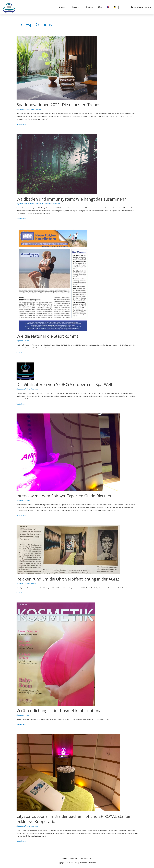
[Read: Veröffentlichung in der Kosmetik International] (56, 654)
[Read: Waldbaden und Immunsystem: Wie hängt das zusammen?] (57, 164)
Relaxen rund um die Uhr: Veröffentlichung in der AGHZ (68, 579)
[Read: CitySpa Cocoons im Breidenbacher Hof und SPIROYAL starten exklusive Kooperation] (68, 773)
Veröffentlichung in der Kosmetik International (60, 710)
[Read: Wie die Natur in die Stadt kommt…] (53, 280)
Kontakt (64, 858)
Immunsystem (29, 204)
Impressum (84, 858)
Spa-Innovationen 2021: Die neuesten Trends (58, 105)
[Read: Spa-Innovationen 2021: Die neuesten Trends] (57, 68)
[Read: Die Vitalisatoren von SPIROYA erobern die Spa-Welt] (25, 371)
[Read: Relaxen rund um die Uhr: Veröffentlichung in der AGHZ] (68, 549)
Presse (27, 341)
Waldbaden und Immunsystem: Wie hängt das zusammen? (71, 199)
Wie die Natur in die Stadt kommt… (49, 336)
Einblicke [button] (63, 7)
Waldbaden (57, 204)
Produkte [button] (77, 7)
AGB (91, 858)
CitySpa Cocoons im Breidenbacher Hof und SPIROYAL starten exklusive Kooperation (74, 819)
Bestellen (90, 7)
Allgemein (20, 109)
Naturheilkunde (36, 109)
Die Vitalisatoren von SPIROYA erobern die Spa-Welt (64, 384)
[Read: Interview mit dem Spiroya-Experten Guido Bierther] (68, 452)
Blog (100, 7)
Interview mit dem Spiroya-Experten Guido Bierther (64, 496)
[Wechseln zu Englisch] (108, 7)
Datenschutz (73, 858)
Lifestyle (27, 109)
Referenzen (35, 389)
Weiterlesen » (21, 124)
